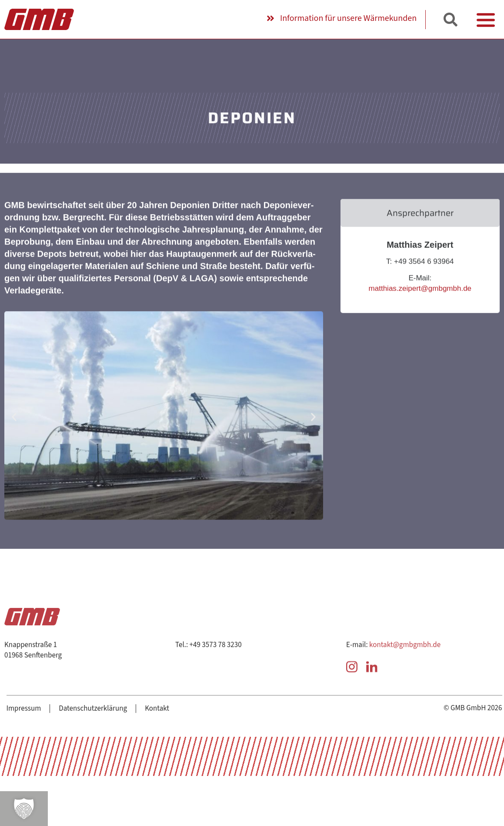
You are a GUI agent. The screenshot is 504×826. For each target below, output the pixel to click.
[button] (24, 809)
